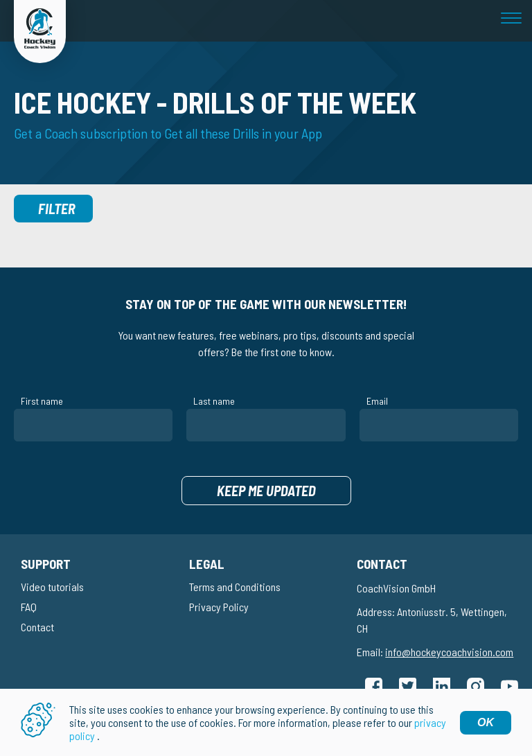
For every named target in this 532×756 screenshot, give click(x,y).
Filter (57, 209)
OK (486, 722)
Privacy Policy (219, 607)
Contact (37, 627)
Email (377, 401)
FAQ (29, 607)
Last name (214, 401)
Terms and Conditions (235, 587)
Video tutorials (52, 587)
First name (42, 401)
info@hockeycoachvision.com (449, 652)
